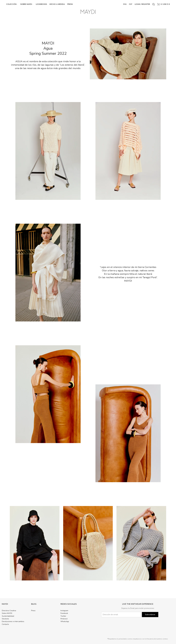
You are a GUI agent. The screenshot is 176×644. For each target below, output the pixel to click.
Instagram (64, 611)
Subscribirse (150, 615)
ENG (125, 4)
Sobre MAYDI (7, 613)
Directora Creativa (9, 611)
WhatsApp (65, 621)
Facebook (64, 613)
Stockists (5, 619)
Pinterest (64, 619)
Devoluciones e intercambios (13, 621)
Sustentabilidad (8, 616)
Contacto (5, 624)
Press (33, 611)
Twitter (63, 616)
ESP (131, 4)
